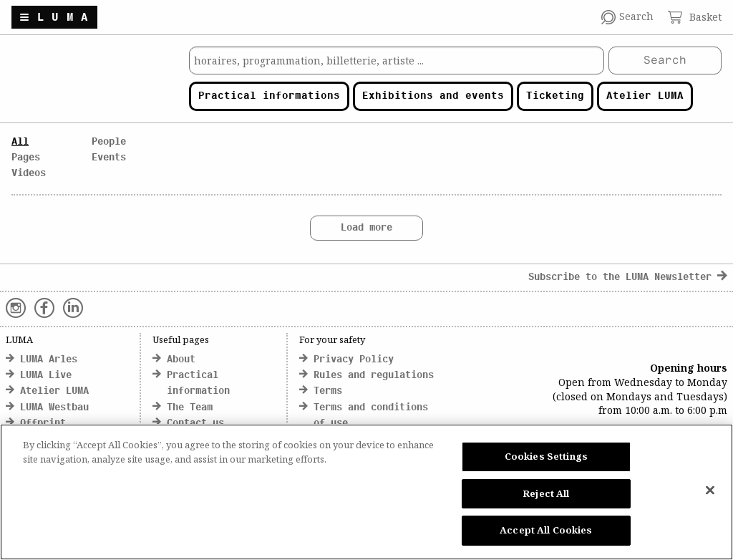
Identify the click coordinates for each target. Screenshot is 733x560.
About (181, 360)
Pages (26, 158)
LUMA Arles (49, 360)
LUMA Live (46, 376)
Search (665, 61)
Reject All (546, 493)
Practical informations (269, 96)
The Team (190, 408)
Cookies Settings (546, 456)
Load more (366, 228)
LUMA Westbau (54, 408)
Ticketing (555, 96)
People (109, 142)
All (20, 142)
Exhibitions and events (433, 96)
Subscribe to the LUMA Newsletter (628, 277)
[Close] (710, 491)
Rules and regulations (374, 376)
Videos (29, 174)
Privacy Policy (354, 360)
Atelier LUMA (645, 96)
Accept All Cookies (546, 530)
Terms (328, 391)
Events (109, 158)
